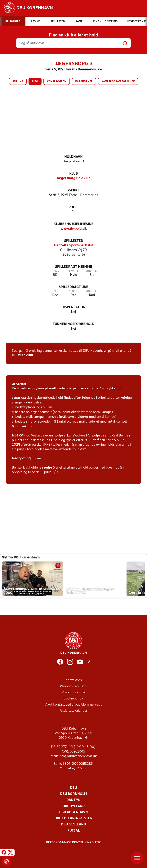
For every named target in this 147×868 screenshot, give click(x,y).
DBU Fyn (73, 800)
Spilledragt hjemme (74, 267)
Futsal (74, 831)
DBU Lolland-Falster (73, 818)
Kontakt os (74, 680)
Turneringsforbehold (74, 324)
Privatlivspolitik (74, 693)
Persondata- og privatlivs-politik (73, 843)
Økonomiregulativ (74, 686)
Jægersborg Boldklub (73, 178)
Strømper (92, 271)
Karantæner (84, 82)
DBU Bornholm (73, 794)
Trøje (55, 271)
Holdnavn (73, 157)
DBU (73, 788)
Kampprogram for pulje (118, 82)
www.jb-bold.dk (74, 229)
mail (116, 351)
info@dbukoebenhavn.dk (78, 756)
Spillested (74, 241)
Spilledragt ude (73, 287)
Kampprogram (57, 82)
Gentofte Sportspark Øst (74, 246)
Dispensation (73, 307)
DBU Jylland (74, 806)
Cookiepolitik (73, 699)
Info (35, 82)
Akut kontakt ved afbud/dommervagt (73, 705)
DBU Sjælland (73, 825)
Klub (74, 174)
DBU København (73, 812)
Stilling (18, 82)
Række (74, 191)
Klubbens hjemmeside (73, 224)
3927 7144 (25, 355)
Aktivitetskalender (74, 711)
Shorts (74, 271)
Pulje (73, 207)
